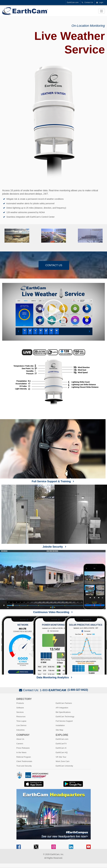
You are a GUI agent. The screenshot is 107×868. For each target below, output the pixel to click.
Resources (21, 717)
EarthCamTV (61, 744)
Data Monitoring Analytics (54, 647)
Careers (20, 744)
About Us (20, 739)
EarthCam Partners (64, 703)
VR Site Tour (61, 757)
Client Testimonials (24, 761)
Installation (60, 725)
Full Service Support (64, 721)
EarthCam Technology (65, 717)
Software (20, 708)
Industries (21, 730)
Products (20, 703)
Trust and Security (24, 766)
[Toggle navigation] (102, 11)
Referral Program (24, 757)
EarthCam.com (73, 2)
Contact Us (87, 2)
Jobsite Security (54, 516)
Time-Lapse (21, 721)
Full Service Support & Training (53, 451)
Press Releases (23, 748)
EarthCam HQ (62, 752)
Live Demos (21, 725)
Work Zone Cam (63, 761)
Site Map (59, 730)
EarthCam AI (61, 748)
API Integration (62, 708)
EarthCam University (64, 766)
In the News (21, 752)
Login (100, 2)
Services (20, 712)
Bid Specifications (63, 712)
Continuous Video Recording (53, 582)
